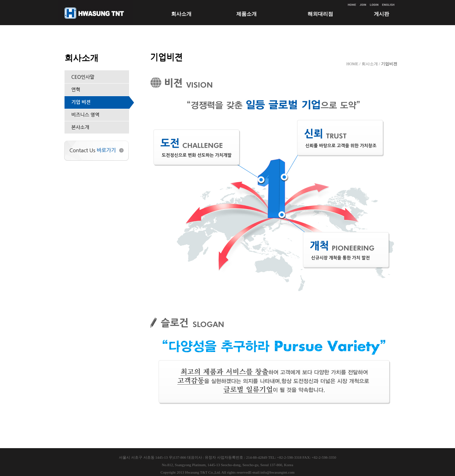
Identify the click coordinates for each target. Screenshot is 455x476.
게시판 (381, 14)
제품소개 (247, 14)
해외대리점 (320, 14)
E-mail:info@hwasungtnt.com (272, 472)
